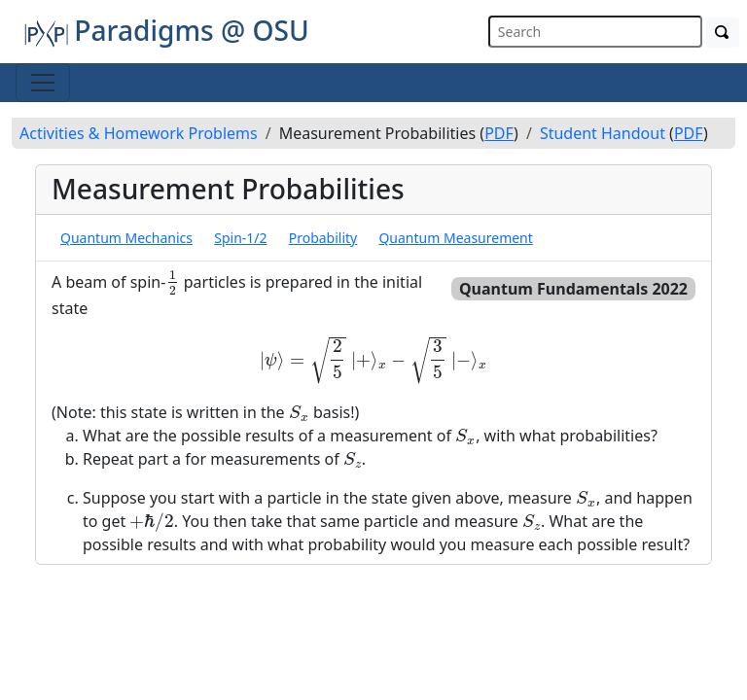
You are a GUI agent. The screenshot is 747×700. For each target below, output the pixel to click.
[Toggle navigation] (43, 83)
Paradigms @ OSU (166, 30)
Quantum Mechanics (126, 238)
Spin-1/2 (240, 238)
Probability (323, 238)
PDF (499, 133)
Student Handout (603, 133)
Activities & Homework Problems (139, 133)
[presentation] (172, 283)
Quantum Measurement (455, 238)
